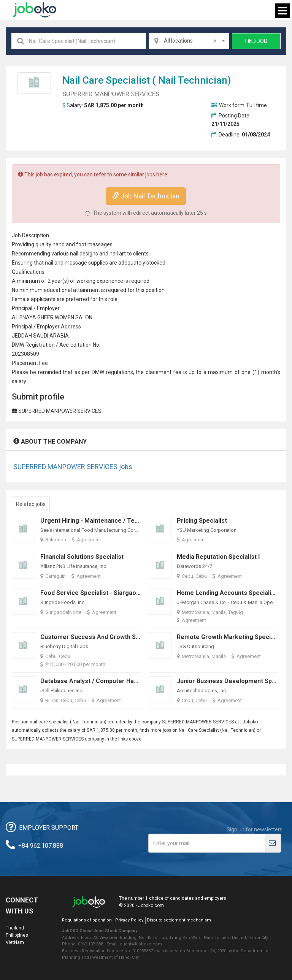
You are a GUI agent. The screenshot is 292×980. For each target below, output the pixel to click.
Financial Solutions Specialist (82, 557)
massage (76, 263)
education (56, 290)
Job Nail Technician (146, 196)
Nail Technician (193, 80)
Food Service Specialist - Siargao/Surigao (101, 593)
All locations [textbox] (190, 41)
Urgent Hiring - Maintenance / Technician (99, 521)
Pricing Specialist (202, 521)
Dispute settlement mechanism (179, 920)
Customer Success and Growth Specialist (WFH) (110, 637)
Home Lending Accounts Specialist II (229, 593)
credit (73, 345)
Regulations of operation (87, 920)
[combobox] (189, 41)
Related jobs (31, 504)
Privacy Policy (129, 920)
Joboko (35, 10)
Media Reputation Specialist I (218, 557)
